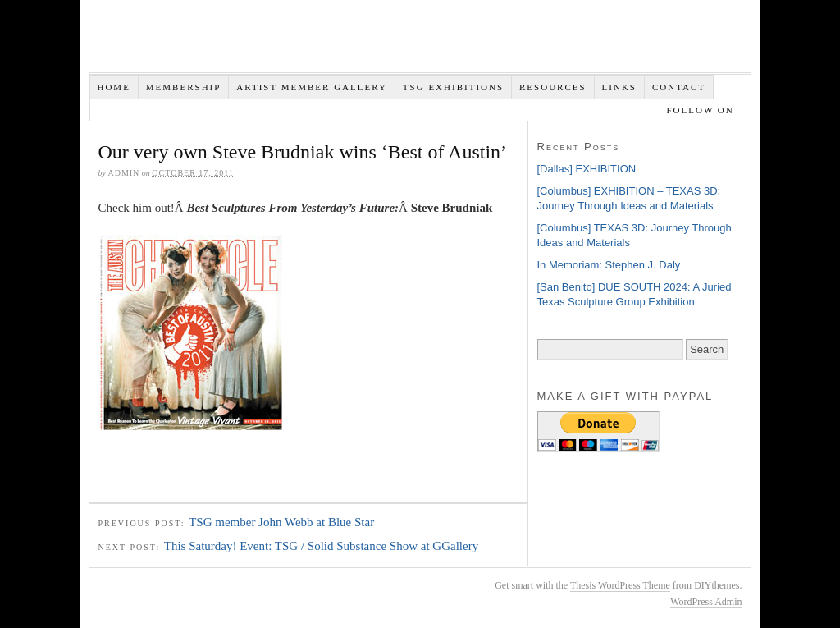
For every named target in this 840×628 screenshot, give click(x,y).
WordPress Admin (706, 602)
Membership (184, 87)
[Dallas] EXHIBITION (587, 169)
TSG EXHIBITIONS (453, 87)
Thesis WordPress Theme (620, 585)
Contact (679, 87)
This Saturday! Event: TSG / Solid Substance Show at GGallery (321, 546)
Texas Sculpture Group (336, 41)
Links (619, 87)
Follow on (702, 110)
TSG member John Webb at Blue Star (281, 522)
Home (113, 87)
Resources (553, 87)
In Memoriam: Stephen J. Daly (609, 265)
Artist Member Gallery (312, 87)
